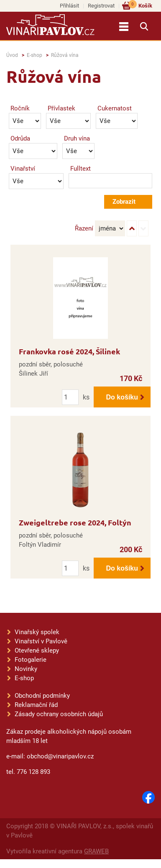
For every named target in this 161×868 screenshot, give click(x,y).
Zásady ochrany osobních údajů (59, 714)
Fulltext (80, 169)
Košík (140, 5)
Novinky (26, 669)
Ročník (20, 108)
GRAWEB (96, 851)
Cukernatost (115, 108)
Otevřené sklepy (37, 650)
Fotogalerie (31, 660)
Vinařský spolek (37, 632)
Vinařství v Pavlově (41, 641)
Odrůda (20, 138)
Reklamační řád (36, 705)
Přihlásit (69, 6)
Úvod (12, 55)
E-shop (34, 55)
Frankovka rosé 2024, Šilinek (69, 351)
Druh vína (77, 138)
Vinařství (23, 169)
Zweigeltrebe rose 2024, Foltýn (75, 522)
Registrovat (101, 6)
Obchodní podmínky (42, 696)
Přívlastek (61, 108)
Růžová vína (65, 55)
